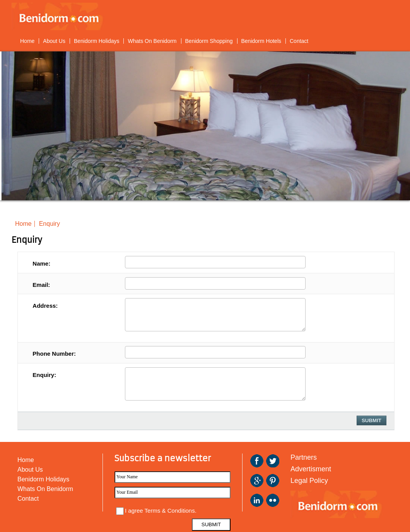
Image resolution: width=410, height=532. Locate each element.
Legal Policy (309, 481)
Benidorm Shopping (209, 41)
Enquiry (50, 224)
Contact (299, 41)
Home (27, 41)
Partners (304, 457)
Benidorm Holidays (97, 41)
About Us (54, 41)
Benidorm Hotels (261, 41)
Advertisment (311, 469)
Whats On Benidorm (152, 41)
